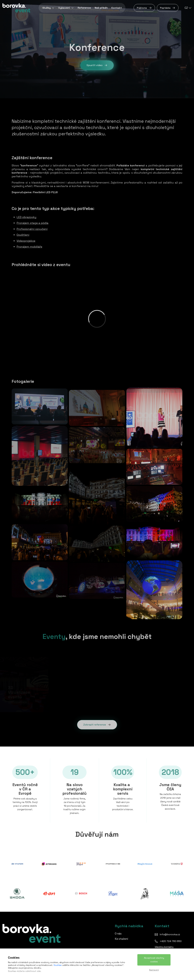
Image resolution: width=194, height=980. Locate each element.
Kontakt (117, 8)
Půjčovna (144, 8)
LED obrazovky (26, 216)
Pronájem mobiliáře (29, 246)
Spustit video (97, 65)
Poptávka (168, 8)
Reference (84, 8)
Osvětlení (23, 234)
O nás (118, 934)
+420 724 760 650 (171, 941)
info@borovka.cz (170, 934)
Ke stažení (121, 939)
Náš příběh (101, 8)
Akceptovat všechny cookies (154, 960)
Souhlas (58, 965)
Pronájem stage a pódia (32, 222)
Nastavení (154, 970)
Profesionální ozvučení (32, 228)
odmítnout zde (33, 971)
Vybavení (66, 8)
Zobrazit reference (97, 724)
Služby (49, 8)
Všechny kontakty (164, 947)
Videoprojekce (26, 240)
